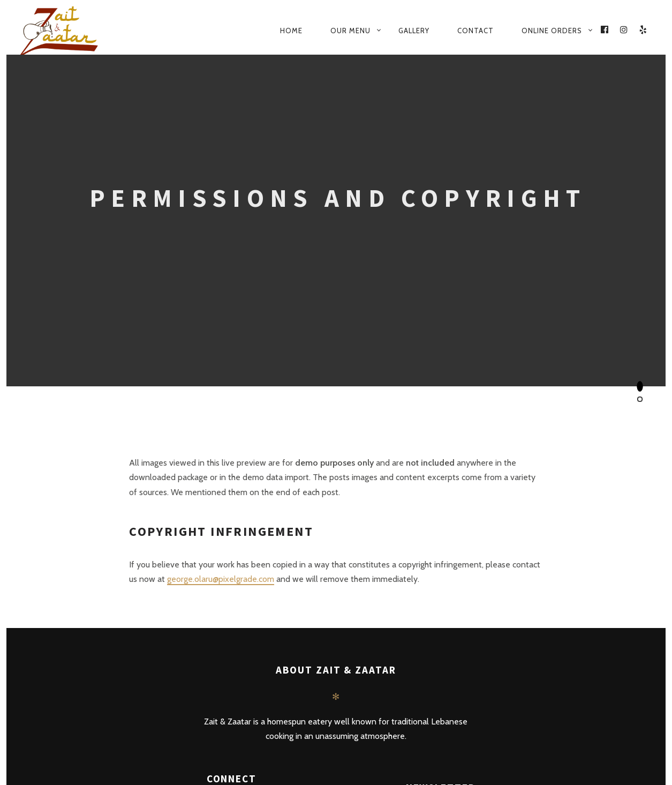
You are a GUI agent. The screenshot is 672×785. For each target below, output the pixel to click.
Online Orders (552, 31)
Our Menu (350, 31)
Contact (475, 31)
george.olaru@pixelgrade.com (221, 579)
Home (291, 31)
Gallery (414, 31)
